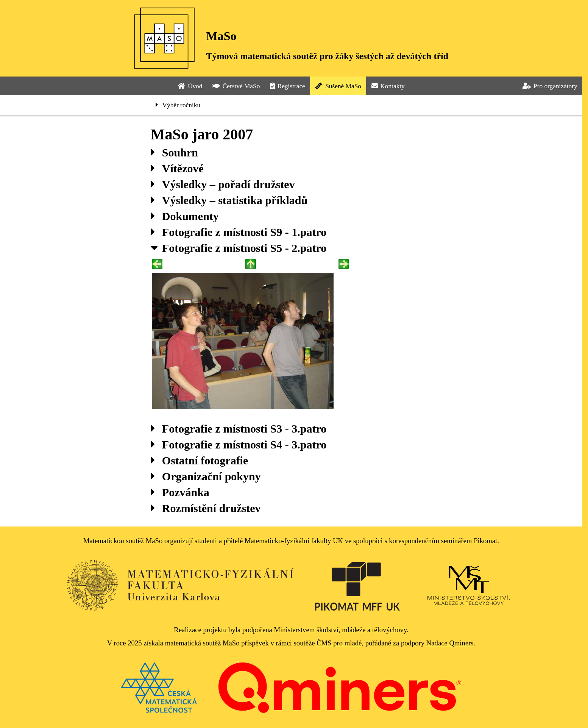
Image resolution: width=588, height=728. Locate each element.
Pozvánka (180, 492)
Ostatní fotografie (199, 460)
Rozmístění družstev (206, 508)
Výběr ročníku (178, 105)
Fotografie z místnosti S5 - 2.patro (239, 248)
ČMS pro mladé (339, 643)
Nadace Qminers (450, 643)
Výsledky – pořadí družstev (223, 184)
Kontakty (388, 86)
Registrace (288, 86)
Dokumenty (185, 216)
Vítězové (177, 168)
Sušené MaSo (338, 86)
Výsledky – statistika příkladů (229, 200)
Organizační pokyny (206, 476)
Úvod (190, 86)
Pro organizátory (550, 86)
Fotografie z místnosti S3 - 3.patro (239, 429)
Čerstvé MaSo (236, 86)
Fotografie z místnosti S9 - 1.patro (239, 232)
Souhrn (174, 152)
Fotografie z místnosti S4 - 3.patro (239, 444)
